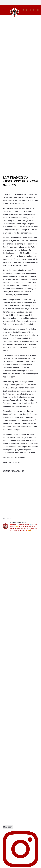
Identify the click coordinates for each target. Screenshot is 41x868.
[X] (23, 10)
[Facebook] (30, 10)
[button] (3, 10)
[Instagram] (27, 10)
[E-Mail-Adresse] (34, 10)
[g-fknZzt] (14, 13)
